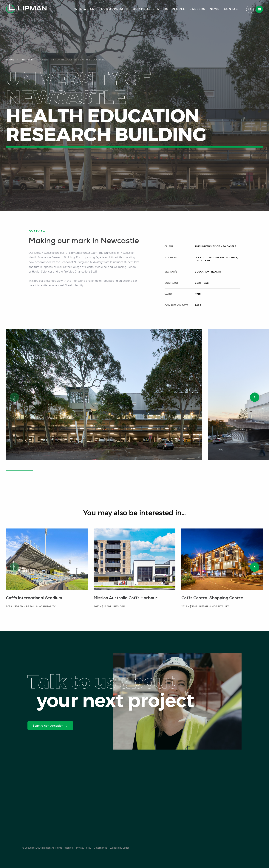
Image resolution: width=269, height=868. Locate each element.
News (215, 9)
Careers (197, 9)
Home (10, 60)
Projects (27, 60)
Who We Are (85, 9)
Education (202, 272)
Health (216, 272)
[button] (255, 397)
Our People (174, 9)
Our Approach (115, 9)
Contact (232, 9)
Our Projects (146, 9)
